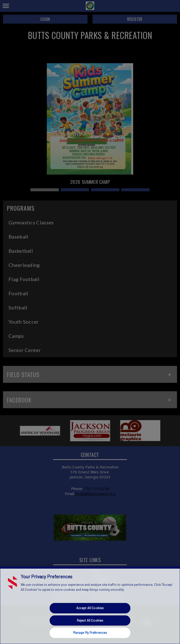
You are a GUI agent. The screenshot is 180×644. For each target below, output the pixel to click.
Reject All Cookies (90, 620)
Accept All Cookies (90, 608)
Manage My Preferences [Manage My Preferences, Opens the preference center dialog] (90, 633)
